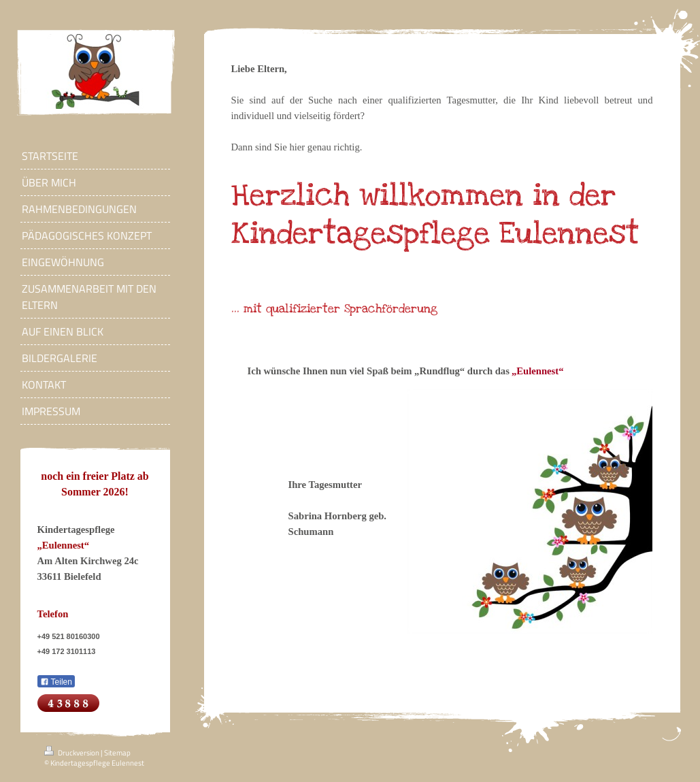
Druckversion (72, 753)
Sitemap (117, 753)
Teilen (56, 682)
